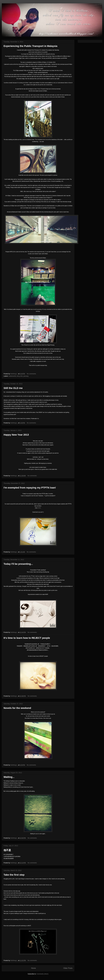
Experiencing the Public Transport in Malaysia (30, 46)
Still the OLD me (13, 388)
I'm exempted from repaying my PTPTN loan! (30, 488)
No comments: (32, 374)
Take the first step (14, 875)
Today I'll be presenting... (18, 564)
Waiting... (9, 777)
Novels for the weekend (17, 708)
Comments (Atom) (42, 974)
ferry (18, 376)
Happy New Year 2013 (16, 435)
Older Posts (68, 968)
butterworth (12, 376)
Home (33, 968)
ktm (22, 376)
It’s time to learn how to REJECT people (27, 638)
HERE (39, 508)
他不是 (7, 850)
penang (26, 376)
